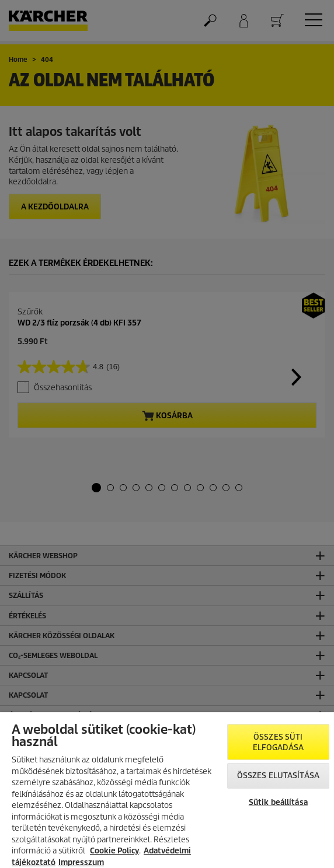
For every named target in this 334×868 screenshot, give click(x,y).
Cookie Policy (114, 851)
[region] (167, 790)
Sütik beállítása (278, 802)
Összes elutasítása (278, 776)
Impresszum (81, 862)
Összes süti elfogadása (278, 742)
